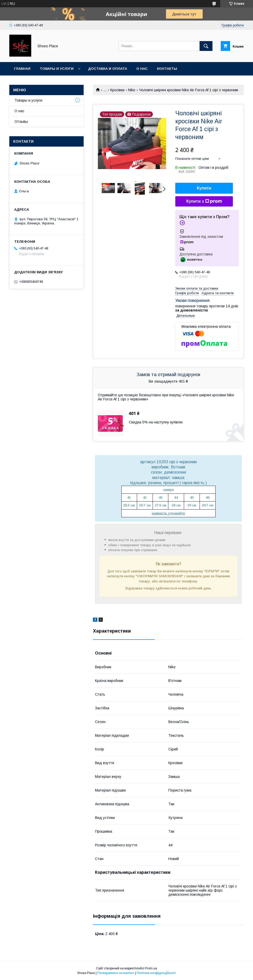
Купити (204, 188)
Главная (22, 69)
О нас (142, 69)
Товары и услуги (57, 69)
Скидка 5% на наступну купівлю (156, 422)
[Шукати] (206, 46)
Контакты (167, 69)
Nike (132, 90)
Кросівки (117, 90)
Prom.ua (151, 968)
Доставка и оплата (108, 69)
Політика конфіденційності (156, 973)
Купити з (204, 201)
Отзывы (21, 121)
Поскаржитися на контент (116, 973)
